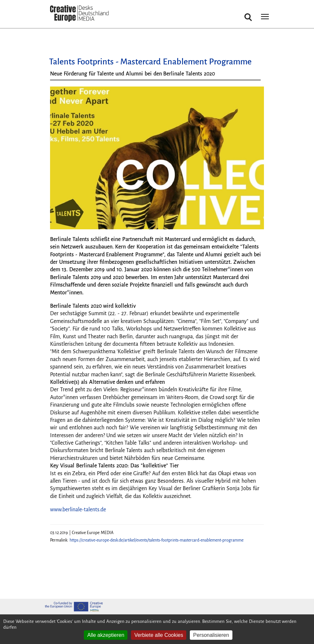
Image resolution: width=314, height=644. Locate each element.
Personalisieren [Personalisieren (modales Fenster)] (211, 635)
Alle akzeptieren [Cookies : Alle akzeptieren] (106, 635)
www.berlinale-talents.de (78, 510)
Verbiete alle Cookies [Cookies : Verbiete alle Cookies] (159, 635)
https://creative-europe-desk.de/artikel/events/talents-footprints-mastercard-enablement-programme (157, 540)
